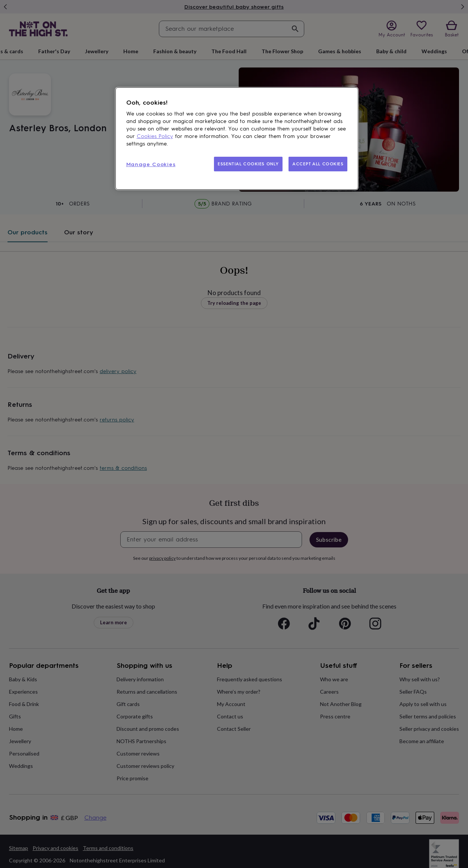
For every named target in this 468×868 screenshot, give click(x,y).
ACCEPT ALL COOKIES (318, 164)
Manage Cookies (151, 164)
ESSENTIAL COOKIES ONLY (248, 164)
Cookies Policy (155, 136)
